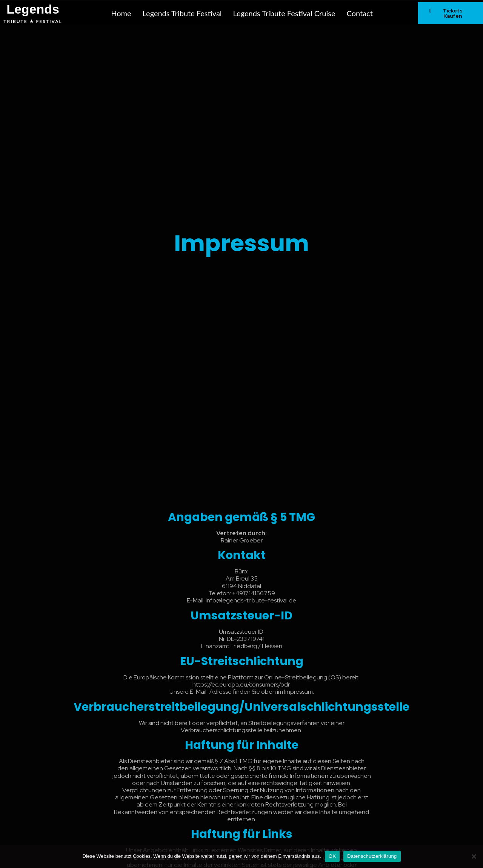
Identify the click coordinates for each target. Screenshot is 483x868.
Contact (359, 13)
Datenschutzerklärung (372, 856)
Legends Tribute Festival (182, 13)
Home (121, 13)
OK (332, 856)
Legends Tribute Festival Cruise (284, 13)
